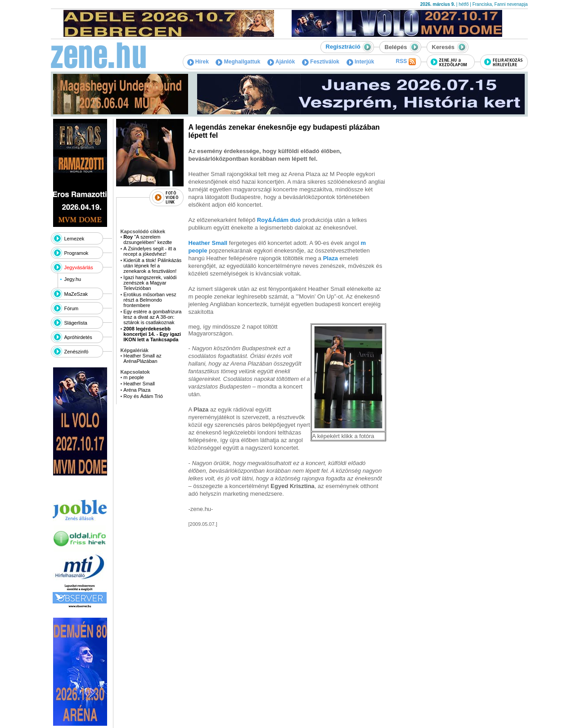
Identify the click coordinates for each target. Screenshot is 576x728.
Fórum (72, 308)
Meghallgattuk (238, 62)
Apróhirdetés (78, 337)
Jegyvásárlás (79, 267)
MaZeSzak (76, 294)
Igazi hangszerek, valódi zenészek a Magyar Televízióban (150, 283)
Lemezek (74, 239)
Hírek (198, 62)
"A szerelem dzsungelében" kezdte (148, 240)
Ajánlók (281, 62)
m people (133, 377)
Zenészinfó (76, 352)
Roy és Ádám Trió (143, 396)
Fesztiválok (321, 62)
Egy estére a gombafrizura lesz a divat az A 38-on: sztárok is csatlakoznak (152, 317)
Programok (76, 253)
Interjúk (360, 62)
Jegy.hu (72, 279)
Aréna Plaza (137, 390)
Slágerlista (76, 323)
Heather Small (139, 384)
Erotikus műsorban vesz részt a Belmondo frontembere (150, 300)
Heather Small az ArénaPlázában (142, 358)
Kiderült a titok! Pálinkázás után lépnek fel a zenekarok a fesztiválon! (152, 266)
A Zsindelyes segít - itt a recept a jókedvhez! (150, 251)
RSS (405, 62)
